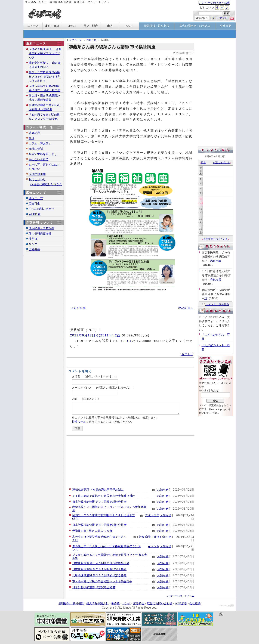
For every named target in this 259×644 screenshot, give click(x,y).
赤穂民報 (216, 261)
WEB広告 (35, 214)
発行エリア (36, 198)
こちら (128, 341)
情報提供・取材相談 (41, 228)
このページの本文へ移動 (214, 3)
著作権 (33, 239)
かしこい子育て (39, 159)
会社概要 (34, 249)
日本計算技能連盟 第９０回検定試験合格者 (99, 502)
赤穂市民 (216, 280)
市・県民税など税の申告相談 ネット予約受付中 (102, 581)
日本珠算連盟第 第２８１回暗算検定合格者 (99, 569)
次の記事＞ (186, 308)
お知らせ (91, 40)
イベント (154, 546)
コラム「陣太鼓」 (40, 143)
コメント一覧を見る (215, 304)
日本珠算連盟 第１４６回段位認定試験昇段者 (101, 563)
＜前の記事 (78, 308)
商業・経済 (152, 537)
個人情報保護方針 (40, 233)
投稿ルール (79, 422)
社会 (142, 537)
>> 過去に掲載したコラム (46, 184)
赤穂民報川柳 (37, 174)
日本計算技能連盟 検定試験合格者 (94, 587)
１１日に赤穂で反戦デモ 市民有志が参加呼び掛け (104, 496)
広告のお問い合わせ (41, 209)
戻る (203, 162)
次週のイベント (222, 162)
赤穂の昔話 (36, 149)
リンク (33, 244)
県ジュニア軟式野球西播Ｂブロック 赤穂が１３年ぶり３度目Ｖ (45, 77)
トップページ (74, 40)
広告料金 (34, 204)
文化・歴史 (152, 515)
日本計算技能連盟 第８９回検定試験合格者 (99, 525)
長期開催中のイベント (215, 239)
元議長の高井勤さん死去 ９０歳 (92, 531)
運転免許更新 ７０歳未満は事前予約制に (98, 490)
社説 (32, 138)
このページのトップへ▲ (181, 596)
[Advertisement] (130, 461)
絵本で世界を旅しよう (43, 154)
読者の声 (34, 133)
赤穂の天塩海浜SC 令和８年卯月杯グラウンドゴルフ (45, 53)
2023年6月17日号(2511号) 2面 (95, 335)
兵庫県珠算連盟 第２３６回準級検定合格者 (99, 575)
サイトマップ (219, 18)
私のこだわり (37, 179)
